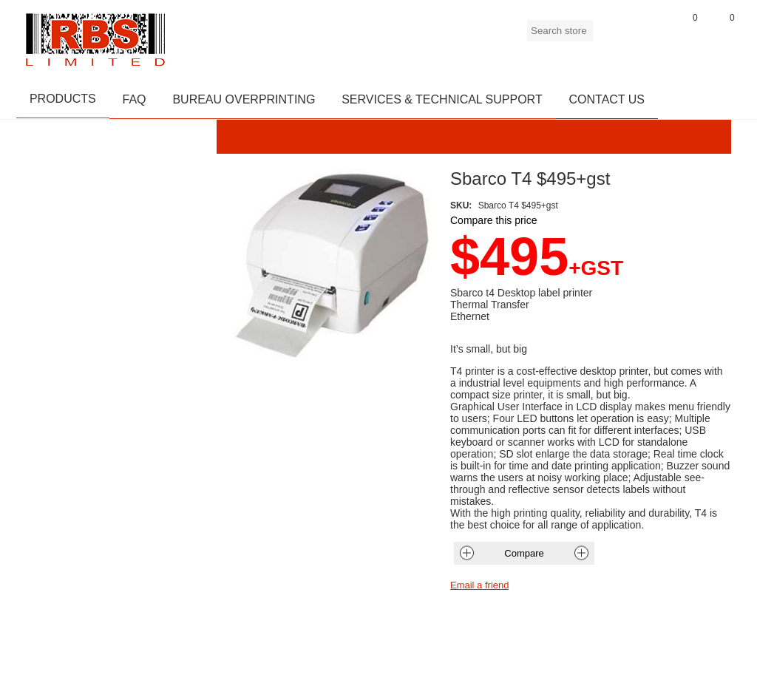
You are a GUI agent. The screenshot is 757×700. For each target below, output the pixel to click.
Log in (648, 36)
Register (611, 36)
